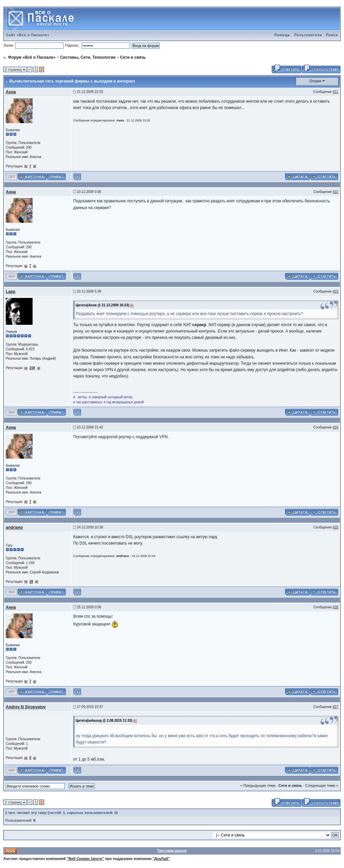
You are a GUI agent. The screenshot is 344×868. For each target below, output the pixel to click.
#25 (335, 527)
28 (31, 582)
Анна (11, 92)
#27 (335, 707)
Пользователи (308, 35)
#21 (335, 92)
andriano (14, 527)
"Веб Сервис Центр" (85, 859)
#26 (335, 607)
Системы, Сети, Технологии (88, 57)
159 (32, 368)
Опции (315, 81)
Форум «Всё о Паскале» (32, 57)
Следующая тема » (321, 785)
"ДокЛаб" (161, 859)
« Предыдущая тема (258, 785)
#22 (335, 192)
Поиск (332, 35)
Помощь (282, 35)
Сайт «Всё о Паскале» (28, 35)
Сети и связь (133, 57)
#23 (335, 291)
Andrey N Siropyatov (26, 707)
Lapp (11, 292)
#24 (335, 427)
